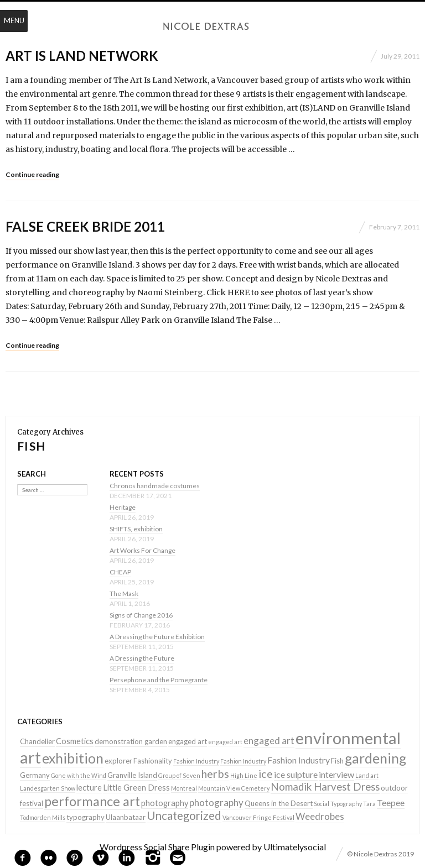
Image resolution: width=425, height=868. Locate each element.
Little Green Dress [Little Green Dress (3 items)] (136, 788)
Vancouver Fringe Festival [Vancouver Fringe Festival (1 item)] (258, 817)
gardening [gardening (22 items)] (375, 758)
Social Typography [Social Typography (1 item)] (338, 804)
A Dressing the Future (142, 658)
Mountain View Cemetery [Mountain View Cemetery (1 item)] (234, 788)
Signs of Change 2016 (141, 615)
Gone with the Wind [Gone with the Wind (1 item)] (79, 775)
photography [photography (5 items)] (216, 802)
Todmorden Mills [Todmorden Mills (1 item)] (43, 817)
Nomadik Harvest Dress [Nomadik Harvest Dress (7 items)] (325, 787)
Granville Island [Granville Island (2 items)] (132, 775)
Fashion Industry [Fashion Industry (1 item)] (196, 761)
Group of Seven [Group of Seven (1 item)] (179, 775)
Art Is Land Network (82, 56)
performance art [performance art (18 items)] (92, 801)
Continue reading (32, 174)
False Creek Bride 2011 (85, 226)
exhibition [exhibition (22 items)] (73, 758)
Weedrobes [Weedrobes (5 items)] (320, 816)
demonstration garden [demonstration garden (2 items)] (131, 741)
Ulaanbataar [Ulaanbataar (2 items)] (126, 817)
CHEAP (120, 572)
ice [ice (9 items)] (266, 773)
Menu (14, 20)
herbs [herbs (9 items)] (215, 773)
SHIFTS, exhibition (136, 529)
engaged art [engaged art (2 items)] (188, 741)
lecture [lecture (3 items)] (89, 788)
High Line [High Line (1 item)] (244, 775)
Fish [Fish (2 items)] (337, 761)
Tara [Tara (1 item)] (369, 804)
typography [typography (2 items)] (85, 817)
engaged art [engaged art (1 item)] (225, 742)
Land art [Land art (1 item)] (367, 775)
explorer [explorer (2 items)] (118, 761)
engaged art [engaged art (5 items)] (269, 741)
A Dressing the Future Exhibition (157, 637)
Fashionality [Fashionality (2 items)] (153, 761)
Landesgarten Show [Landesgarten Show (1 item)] (48, 788)
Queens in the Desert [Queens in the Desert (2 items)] (279, 803)
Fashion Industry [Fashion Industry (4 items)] (299, 760)
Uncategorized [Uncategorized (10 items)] (184, 815)
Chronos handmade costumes (155, 486)
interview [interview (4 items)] (336, 774)
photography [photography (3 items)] (165, 803)
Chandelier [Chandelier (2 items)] (37, 741)
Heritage (123, 507)
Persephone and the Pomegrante (159, 680)
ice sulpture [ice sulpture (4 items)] (296, 774)
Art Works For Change (142, 550)
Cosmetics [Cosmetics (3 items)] (75, 741)
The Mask (124, 594)
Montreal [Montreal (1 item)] (184, 788)
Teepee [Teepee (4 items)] (391, 802)
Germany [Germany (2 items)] (35, 775)
